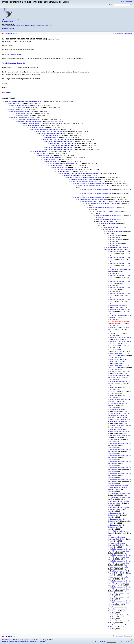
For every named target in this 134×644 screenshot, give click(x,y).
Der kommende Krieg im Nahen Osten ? (102, 207)
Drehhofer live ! (41, 154)
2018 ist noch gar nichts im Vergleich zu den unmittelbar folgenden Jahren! (118, 487)
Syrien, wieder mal (14, 104)
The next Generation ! (33, 126)
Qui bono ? (113, 387)
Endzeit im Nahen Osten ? (108, 223)
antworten (7, 93)
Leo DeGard (11, 26)
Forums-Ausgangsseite (12, 20)
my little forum (128, 642)
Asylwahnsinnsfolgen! (117, 593)
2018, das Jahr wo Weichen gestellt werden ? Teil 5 (23, 101)
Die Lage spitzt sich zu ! (118, 305)
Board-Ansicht (118, 33)
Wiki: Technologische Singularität (13, 63)
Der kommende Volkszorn (23, 114)
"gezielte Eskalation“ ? (117, 391)
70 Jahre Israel (115, 235)
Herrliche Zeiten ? (70, 175)
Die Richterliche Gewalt (117, 409)
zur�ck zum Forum (10, 34)
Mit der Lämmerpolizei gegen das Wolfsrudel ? (83, 177)
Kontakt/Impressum (8, 22)
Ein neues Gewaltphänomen (21, 112)
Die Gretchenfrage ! (46, 156)
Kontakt (43, 642)
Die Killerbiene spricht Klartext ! (67, 169)
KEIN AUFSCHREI (116, 345)
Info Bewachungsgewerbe (52, 136)
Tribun (4, 26)
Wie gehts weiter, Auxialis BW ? (53, 158)
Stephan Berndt (30, 26)
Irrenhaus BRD (23, 116)
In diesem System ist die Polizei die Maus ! (92, 199)
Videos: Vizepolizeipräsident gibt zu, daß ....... (65, 163)
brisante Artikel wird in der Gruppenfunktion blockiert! (103, 203)
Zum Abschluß (114, 439)
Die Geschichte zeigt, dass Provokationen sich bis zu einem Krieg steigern (119, 609)
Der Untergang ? (52, 138)
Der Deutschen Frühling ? (20, 106)
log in (123, 1)
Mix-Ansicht (128, 33)
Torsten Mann (20, 26)
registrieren (128, 1)
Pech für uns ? (114, 333)
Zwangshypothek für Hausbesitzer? (83, 179)
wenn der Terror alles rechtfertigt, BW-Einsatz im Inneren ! (80, 173)
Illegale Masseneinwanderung (120, 399)
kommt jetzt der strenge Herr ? (120, 371)
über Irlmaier (40, 26)
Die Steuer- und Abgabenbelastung (30, 122)
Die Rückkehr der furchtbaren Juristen (28, 120)
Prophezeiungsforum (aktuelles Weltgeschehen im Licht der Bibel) (21, 642)
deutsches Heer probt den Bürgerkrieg (45, 130)
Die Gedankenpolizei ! (117, 425)
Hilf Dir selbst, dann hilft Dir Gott (120, 337)
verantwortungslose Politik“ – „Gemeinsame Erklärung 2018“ (42, 124)
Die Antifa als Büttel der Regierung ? (27, 108)
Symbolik (11, 110)
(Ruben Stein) (49, 26)
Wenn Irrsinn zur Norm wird (119, 567)
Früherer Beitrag (16, 54)
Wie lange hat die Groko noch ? (120, 435)
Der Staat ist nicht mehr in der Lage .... (95, 201)
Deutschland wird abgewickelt (120, 493)
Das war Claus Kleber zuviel (119, 621)
